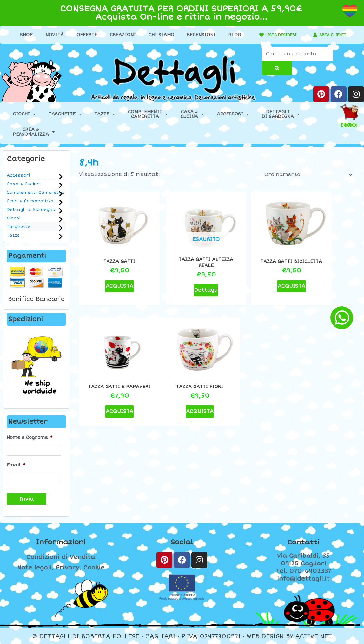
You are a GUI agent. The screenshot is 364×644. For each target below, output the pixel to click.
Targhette (65, 115)
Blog (231, 35)
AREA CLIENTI (332, 35)
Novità (51, 35)
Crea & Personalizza (30, 202)
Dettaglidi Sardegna (281, 115)
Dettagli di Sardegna (31, 210)
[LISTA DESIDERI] (255, 35)
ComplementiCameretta (148, 115)
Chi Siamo (158, 35)
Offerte (83, 35)
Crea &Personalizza (34, 133)
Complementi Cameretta (35, 193)
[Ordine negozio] (305, 175)
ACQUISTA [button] (111, 276)
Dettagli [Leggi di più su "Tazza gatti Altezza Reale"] (182, 279)
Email (16, 465)
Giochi (24, 115)
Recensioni (198, 35)
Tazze (105, 115)
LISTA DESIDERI (277, 35)
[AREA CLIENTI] (312, 35)
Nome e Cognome (30, 438)
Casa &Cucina (192, 115)
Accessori (233, 115)
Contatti (303, 541)
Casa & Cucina (23, 185)
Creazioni (119, 35)
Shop (23, 35)
